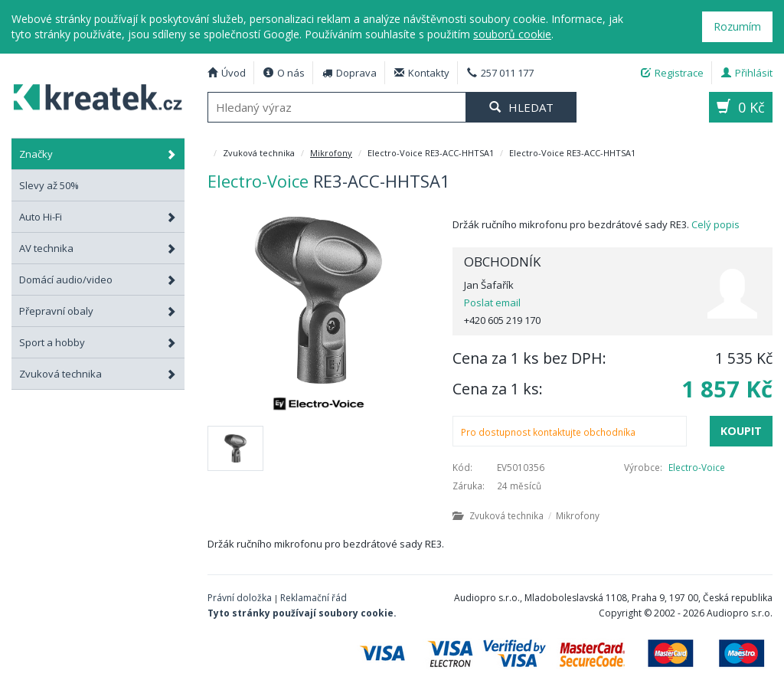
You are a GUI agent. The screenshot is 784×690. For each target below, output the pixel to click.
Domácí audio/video (98, 280)
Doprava (350, 73)
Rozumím (737, 26)
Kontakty (422, 73)
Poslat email (492, 302)
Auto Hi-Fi (98, 217)
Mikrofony (331, 153)
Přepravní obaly (98, 311)
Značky (98, 154)
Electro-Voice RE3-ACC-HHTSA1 (92, 95)
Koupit (741, 431)
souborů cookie (512, 34)
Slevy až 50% (49, 185)
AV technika (98, 248)
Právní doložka (240, 598)
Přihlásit (747, 73)
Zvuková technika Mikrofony (526, 515)
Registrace (672, 73)
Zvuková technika (98, 374)
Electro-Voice (697, 467)
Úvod (227, 73)
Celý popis (715, 224)
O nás (284, 73)
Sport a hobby (98, 342)
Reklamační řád (314, 598)
